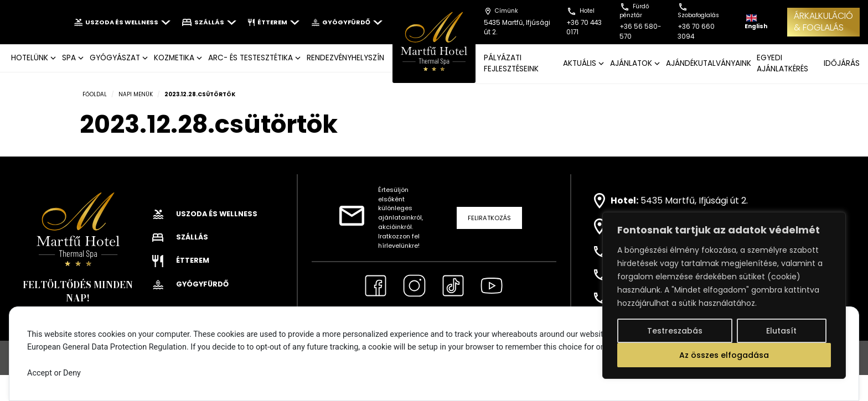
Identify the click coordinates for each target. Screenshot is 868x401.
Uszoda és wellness (122, 22)
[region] (724, 295)
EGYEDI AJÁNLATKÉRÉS (782, 63)
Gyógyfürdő (347, 22)
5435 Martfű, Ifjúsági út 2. (694, 201)
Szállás (209, 22)
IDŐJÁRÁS (842, 63)
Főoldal (95, 94)
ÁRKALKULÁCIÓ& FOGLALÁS (823, 22)
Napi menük (136, 94)
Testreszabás (675, 331)
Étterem (274, 22)
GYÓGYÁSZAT (115, 58)
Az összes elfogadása (724, 355)
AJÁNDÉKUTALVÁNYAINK (709, 63)
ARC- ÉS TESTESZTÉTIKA (250, 58)
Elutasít (781, 331)
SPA (69, 58)
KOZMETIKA (174, 58)
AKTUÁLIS (580, 63)
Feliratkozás (489, 218)
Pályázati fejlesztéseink (511, 63)
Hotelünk (30, 58)
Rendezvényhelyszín (345, 58)
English (756, 22)
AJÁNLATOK (631, 63)
